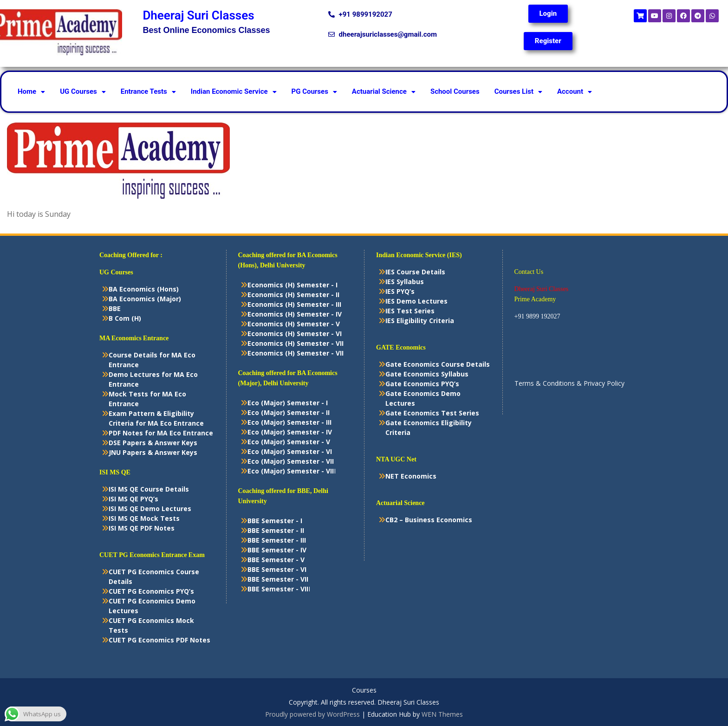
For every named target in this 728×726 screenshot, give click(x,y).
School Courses (455, 91)
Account (575, 91)
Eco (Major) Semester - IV (290, 432)
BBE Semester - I (275, 521)
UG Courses (83, 91)
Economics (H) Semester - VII (296, 343)
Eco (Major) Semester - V (289, 442)
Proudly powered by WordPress (312, 714)
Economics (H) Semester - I (292, 285)
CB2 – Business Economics (429, 520)
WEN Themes (442, 714)
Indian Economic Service (234, 91)
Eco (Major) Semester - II (289, 412)
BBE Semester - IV (277, 550)
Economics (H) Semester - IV (295, 314)
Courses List (518, 91)
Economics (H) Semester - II (293, 295)
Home (31, 91)
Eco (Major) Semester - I (288, 403)
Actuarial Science (384, 91)
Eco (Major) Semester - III (289, 422)
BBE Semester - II (276, 530)
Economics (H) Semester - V (294, 324)
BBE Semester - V (276, 560)
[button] (31, 92)
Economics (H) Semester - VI (295, 334)
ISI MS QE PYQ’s (133, 499)
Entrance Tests (148, 91)
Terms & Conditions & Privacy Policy (569, 383)
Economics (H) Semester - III (294, 304)
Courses (364, 690)
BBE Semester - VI (277, 569)
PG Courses (314, 91)
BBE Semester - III (277, 540)
